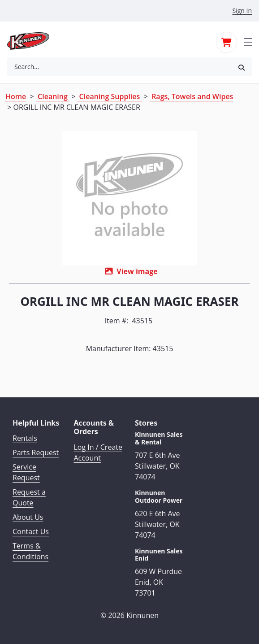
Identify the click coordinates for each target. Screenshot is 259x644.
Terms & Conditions (30, 551)
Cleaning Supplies (109, 96)
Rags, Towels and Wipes (191, 96)
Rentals (25, 438)
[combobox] (119, 67)
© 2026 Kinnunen (129, 615)
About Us (28, 517)
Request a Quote (29, 497)
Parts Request (36, 453)
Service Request (26, 472)
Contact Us (31, 531)
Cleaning (53, 96)
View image (137, 271)
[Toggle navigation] (248, 41)
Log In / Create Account (98, 453)
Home (16, 96)
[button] (242, 67)
